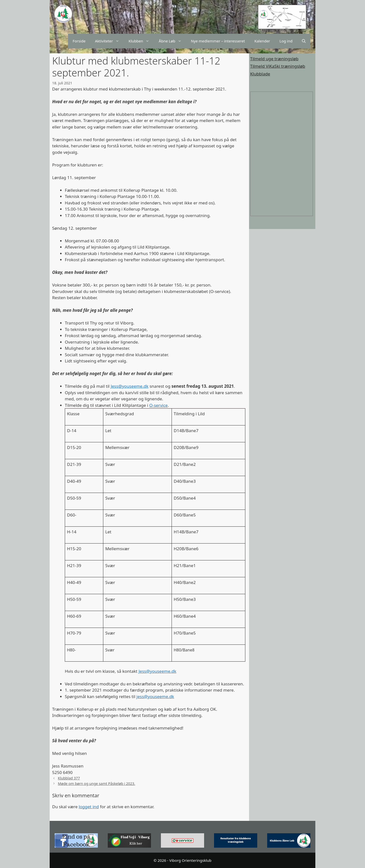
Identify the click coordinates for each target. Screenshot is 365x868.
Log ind (286, 41)
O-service (158, 405)
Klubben (141, 41)
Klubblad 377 (69, 778)
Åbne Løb (172, 41)
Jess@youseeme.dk (130, 386)
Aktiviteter (109, 41)
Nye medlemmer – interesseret (218, 41)
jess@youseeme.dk (155, 696)
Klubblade (260, 74)
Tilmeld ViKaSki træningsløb (278, 66)
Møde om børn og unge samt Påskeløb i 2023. (96, 784)
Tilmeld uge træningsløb (274, 59)
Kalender (262, 41)
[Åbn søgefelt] (304, 41)
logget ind (89, 807)
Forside (79, 41)
